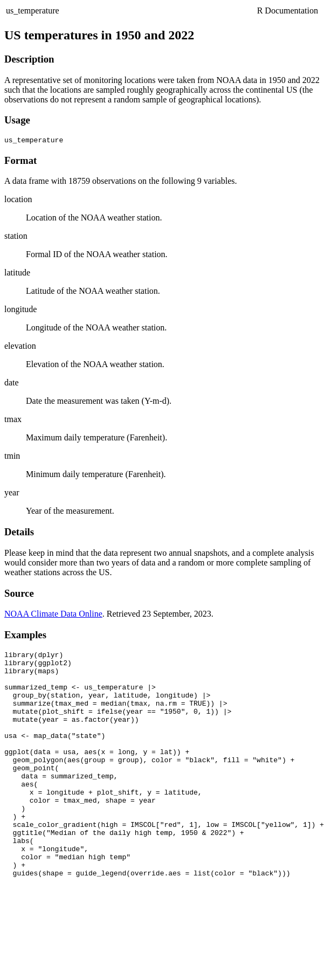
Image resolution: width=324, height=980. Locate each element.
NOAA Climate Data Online (53, 615)
